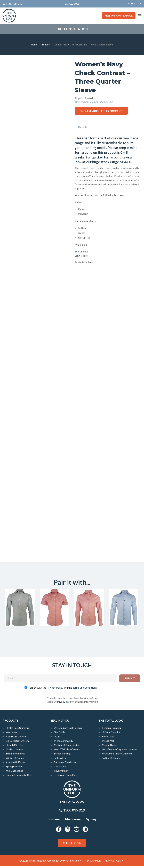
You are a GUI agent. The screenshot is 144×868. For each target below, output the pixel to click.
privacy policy (65, 704)
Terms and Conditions (85, 690)
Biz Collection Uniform (18, 743)
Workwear (11, 734)
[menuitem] (134, 4)
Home (34, 45)
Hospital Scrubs (14, 747)
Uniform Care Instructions (68, 730)
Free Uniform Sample (119, 16)
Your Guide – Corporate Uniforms (120, 751)
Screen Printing (62, 756)
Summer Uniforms (15, 756)
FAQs (57, 739)
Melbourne (73, 821)
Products (46, 45)
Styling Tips (108, 739)
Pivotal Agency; (72, 863)
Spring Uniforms (14, 769)
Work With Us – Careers (67, 751)
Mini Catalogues (15, 773)
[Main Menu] (140, 16)
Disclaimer (94, 863)
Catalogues (72, 4)
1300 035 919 (72, 812)
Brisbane (54, 821)
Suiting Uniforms (111, 760)
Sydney (91, 821)
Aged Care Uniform (16, 739)
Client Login (72, 845)
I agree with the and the (63, 690)
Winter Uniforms (15, 760)
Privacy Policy (55, 690)
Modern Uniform (15, 751)
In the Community (64, 743)
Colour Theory (110, 747)
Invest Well (108, 743)
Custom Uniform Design (67, 747)
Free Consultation (72, 29)
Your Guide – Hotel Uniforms (117, 756)
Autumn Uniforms (15, 764)
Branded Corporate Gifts (19, 777)
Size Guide (60, 734)
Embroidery (60, 760)
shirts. (129, 162)
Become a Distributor (65, 764)
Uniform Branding (111, 734)
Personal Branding (112, 730)
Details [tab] (83, 127)
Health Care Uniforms (17, 730)
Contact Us (134, 4)
